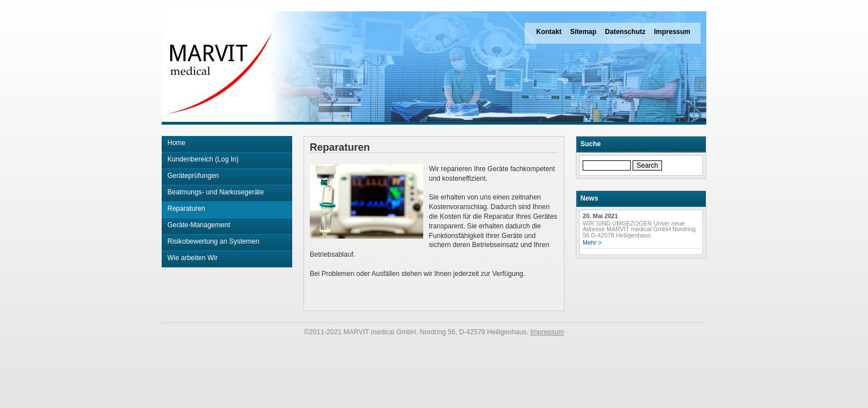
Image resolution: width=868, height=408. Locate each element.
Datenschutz (625, 32)
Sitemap (583, 32)
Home (176, 143)
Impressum (672, 32)
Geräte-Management (199, 225)
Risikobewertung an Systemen (213, 241)
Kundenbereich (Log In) (203, 159)
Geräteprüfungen (193, 176)
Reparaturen (186, 209)
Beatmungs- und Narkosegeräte (216, 192)
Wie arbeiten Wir (193, 258)
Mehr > (592, 243)
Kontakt (549, 32)
